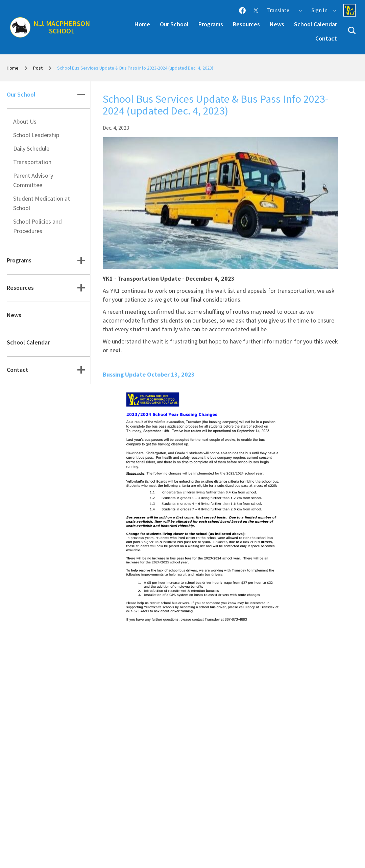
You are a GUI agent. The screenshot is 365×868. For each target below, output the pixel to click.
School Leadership (36, 135)
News (277, 24)
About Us (25, 121)
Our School (174, 24)
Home (142, 24)
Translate (285, 10)
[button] (352, 30)
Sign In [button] (324, 10)
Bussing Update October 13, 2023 (149, 374)
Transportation (32, 162)
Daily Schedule (31, 148)
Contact (326, 38)
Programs (211, 24)
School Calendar (315, 24)
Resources (246, 24)
